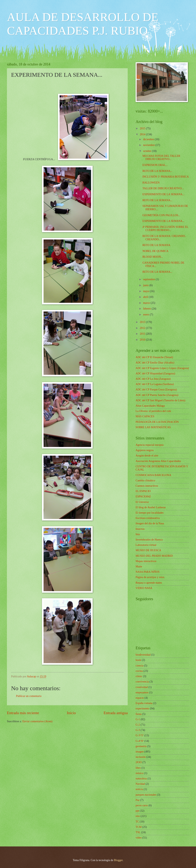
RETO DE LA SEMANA (156, 245)
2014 (143, 134)
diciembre (149, 139)
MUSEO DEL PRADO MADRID (154, 556)
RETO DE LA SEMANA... (157, 171)
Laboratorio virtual (146, 545)
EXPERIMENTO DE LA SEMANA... (163, 194)
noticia (139, 789)
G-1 (138, 719)
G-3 (138, 730)
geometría (141, 746)
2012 (143, 328)
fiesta (139, 714)
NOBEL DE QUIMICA (155, 251)
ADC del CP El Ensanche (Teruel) (154, 357)
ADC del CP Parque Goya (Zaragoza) (156, 390)
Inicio (71, 713)
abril (146, 297)
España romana (144, 703)
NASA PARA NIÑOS (148, 572)
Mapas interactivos (146, 561)
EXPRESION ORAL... (155, 165)
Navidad (140, 784)
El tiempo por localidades (150, 513)
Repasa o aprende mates (149, 583)
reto (138, 816)
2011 (143, 334)
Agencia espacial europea (150, 445)
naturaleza (141, 779)
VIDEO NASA (144, 588)
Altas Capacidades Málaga (150, 406)
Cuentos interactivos (147, 486)
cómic (139, 676)
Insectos (140, 529)
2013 (143, 322)
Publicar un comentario (29, 696)
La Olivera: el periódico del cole (153, 411)
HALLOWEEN (151, 183)
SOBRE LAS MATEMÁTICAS (153, 427)
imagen (140, 752)
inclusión (141, 757)
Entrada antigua (116, 713)
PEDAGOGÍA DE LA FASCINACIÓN (157, 422)
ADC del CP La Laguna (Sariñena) (155, 384)
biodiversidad (143, 655)
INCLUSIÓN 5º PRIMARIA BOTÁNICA (166, 177)
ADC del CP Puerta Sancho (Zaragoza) (157, 395)
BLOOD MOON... (153, 257)
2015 (143, 128)
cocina (139, 671)
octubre (148, 151)
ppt (137, 811)
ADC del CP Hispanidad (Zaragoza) (155, 373)
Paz (138, 800)
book (138, 660)
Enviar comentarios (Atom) (37, 721)
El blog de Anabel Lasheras (151, 507)
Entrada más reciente (23, 713)
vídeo (139, 838)
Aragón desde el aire (147, 456)
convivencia (142, 682)
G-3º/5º (140, 735)
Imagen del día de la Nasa (150, 523)
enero (147, 315)
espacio (140, 698)
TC (137, 822)
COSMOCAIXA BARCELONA (153, 475)
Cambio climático (145, 480)
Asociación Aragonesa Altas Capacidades (158, 461)
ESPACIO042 (143, 496)
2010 (143, 340)
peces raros (142, 805)
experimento (142, 709)
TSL (138, 832)
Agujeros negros (145, 450)
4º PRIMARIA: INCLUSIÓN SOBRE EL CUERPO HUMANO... (165, 229)
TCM (139, 827)
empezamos (142, 692)
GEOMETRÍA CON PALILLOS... (161, 215)
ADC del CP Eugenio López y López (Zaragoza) (162, 368)
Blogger (118, 860)
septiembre (149, 279)
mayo (147, 291)
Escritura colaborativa (148, 518)
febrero (147, 309)
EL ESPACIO (143, 491)
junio (146, 285)
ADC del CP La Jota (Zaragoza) (153, 379)
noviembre (149, 145)
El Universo (142, 502)
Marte (139, 567)
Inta (138, 534)
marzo (147, 303)
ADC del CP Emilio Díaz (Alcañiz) (155, 363)
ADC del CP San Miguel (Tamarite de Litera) (160, 400)
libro (138, 768)
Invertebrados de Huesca (149, 540)
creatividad (142, 687)
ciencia (139, 666)
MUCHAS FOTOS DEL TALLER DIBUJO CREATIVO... (161, 158)
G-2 (138, 725)
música (139, 773)
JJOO (139, 762)
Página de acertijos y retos (150, 577)
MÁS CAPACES (145, 416)
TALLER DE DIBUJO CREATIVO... (163, 188)
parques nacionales (146, 795)
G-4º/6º (140, 741)
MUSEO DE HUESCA (148, 550)
